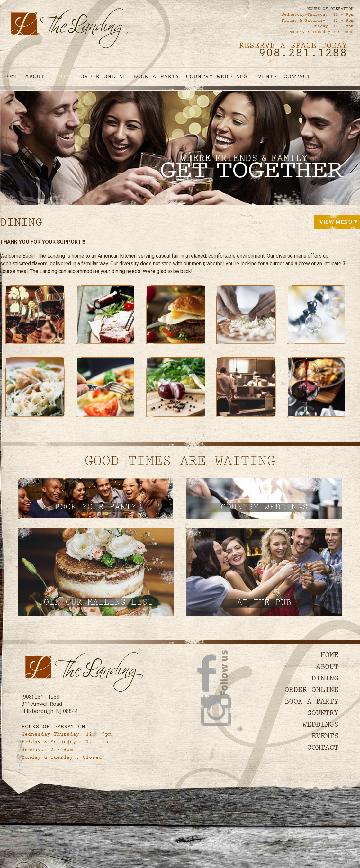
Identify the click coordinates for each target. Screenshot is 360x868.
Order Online (104, 77)
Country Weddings (217, 77)
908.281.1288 (303, 54)
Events (265, 77)
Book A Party (156, 77)
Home (11, 77)
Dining (62, 77)
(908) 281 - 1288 (40, 697)
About (35, 77)
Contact (297, 77)
